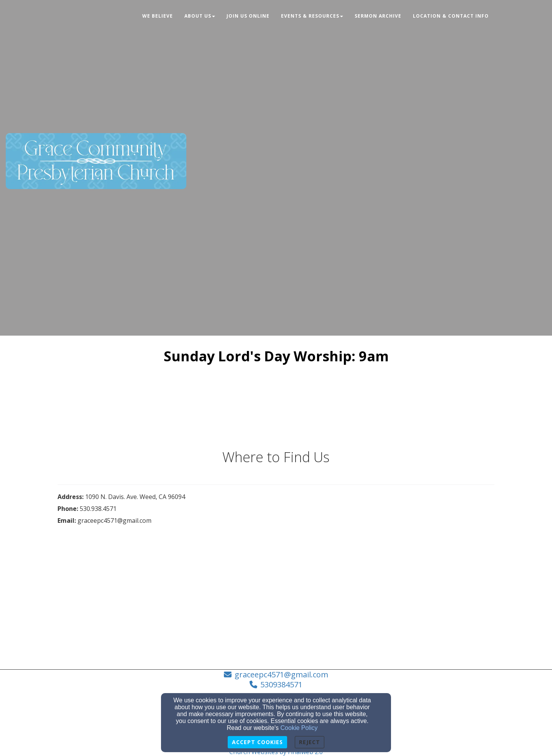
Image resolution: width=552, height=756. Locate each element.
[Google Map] (385, 550)
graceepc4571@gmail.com (281, 674)
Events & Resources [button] (312, 16)
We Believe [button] (158, 16)
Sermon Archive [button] (378, 16)
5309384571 (281, 684)
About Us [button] (200, 16)
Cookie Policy (299, 728)
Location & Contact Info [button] (451, 16)
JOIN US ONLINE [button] (248, 16)
